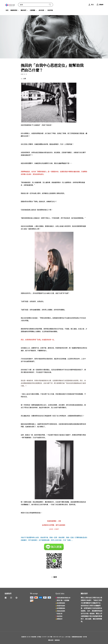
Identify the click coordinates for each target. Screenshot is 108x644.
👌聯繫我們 (59, 619)
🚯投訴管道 (59, 616)
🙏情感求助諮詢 (60, 606)
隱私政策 (51, 640)
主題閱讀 (32, 10)
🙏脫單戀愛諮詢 (60, 608)
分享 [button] (23, 79)
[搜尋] (50, 5)
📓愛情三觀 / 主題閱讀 (62, 600)
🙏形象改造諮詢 (60, 611)
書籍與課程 (14, 10)
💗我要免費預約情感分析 (63, 598)
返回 (54, 577)
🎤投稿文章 (59, 614)
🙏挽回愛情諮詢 (60, 603)
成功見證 (41, 10)
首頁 (7, 10)
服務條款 (57, 640)
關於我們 (23, 10)
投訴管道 (50, 10)
